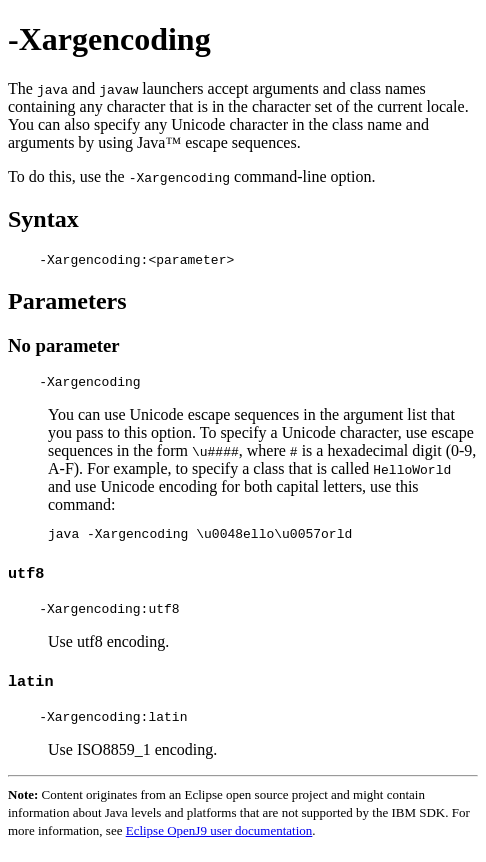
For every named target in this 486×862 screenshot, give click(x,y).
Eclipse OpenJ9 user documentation (219, 845)
